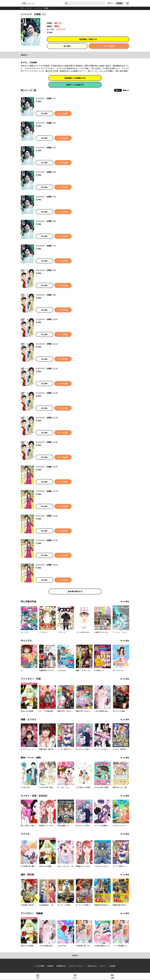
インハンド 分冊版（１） (46, 98)
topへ (75, 956)
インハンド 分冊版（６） (46, 221)
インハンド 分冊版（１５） (47, 442)
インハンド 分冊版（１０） (47, 319)
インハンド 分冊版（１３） (47, 393)
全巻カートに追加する (75, 85)
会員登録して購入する (88, 39)
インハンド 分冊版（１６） (47, 467)
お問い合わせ (92, 966)
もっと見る (125, 602)
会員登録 (119, 3)
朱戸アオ (58, 23)
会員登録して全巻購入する (75, 78)
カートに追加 (109, 46)
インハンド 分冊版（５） (46, 197)
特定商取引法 (61, 966)
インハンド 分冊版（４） (46, 172)
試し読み (67, 46)
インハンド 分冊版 (42, 8)
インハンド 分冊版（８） (46, 270)
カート (75, 978)
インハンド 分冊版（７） (46, 246)
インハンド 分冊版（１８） (47, 516)
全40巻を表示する (75, 591)
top (22, 8)
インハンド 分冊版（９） (46, 295)
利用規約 (50, 966)
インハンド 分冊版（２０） (47, 565)
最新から (126, 90)
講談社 (57, 26)
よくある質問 (39, 966)
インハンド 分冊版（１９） (47, 540)
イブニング (61, 29)
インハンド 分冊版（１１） (47, 344)
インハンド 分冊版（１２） (47, 368)
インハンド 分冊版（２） (46, 123)
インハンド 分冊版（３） (46, 148)
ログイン (110, 3)
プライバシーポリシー (77, 966)
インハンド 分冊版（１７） (47, 491)
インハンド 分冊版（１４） (47, 418)
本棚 (112, 978)
